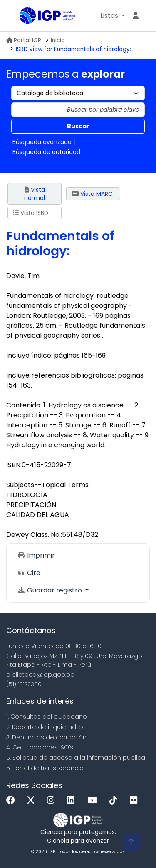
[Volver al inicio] (131, 842)
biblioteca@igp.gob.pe (40, 675)
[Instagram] (53, 801)
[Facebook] (13, 801)
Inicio (58, 40)
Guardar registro (50, 590)
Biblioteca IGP (22, 16)
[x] (33, 801)
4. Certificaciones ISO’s (40, 747)
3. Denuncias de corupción (46, 737)
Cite (29, 573)
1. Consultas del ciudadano (47, 717)
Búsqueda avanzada (42, 142)
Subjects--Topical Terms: (48, 485)
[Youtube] (94, 801)
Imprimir (36, 555)
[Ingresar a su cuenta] (136, 16)
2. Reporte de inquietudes (45, 727)
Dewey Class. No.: (34, 535)
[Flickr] (136, 801)
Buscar (78, 126)
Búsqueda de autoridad (46, 152)
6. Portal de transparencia (45, 768)
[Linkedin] (73, 801)
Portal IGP (24, 40)
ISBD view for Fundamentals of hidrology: (73, 49)
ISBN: (14, 465)
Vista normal (35, 194)
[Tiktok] (115, 801)
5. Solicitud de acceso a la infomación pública (76, 758)
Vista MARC (92, 194)
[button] (113, 16)
